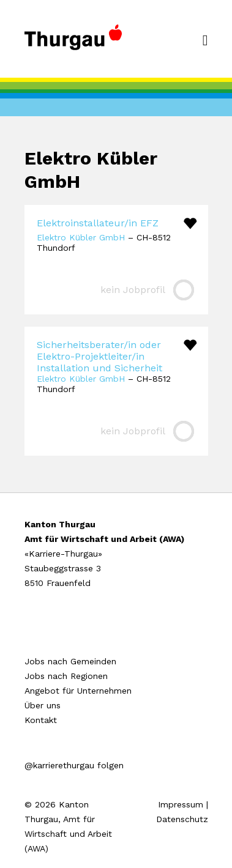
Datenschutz (182, 819)
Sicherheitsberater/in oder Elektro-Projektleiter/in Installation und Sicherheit (99, 356)
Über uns (43, 705)
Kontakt (41, 720)
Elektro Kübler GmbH (81, 237)
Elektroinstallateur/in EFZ (98, 223)
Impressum (181, 804)
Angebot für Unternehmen (78, 691)
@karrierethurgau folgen (74, 765)
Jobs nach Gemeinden (70, 661)
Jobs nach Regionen (66, 676)
